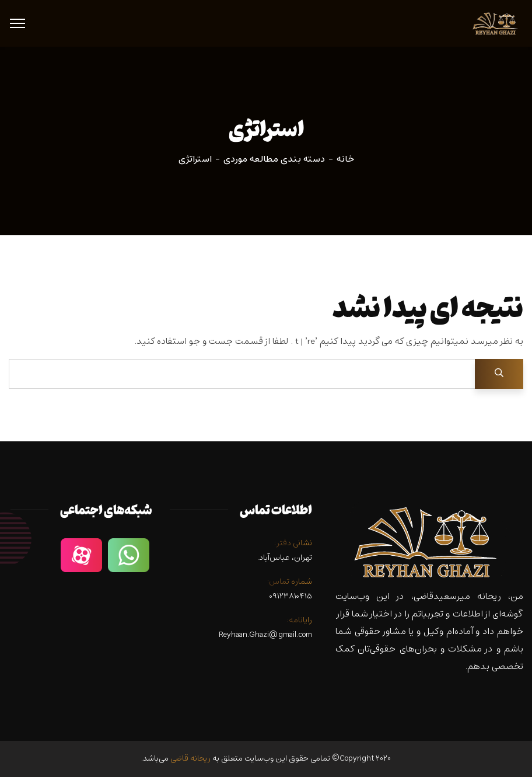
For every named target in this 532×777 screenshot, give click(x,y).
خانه (345, 159)
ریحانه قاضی (190, 759)
